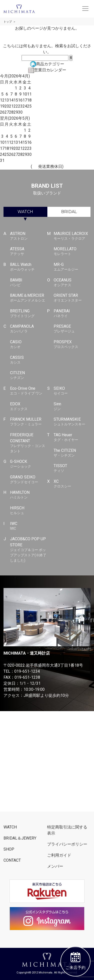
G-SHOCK (28, 464)
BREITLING (28, 314)
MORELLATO (72, 252)
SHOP (9, 849)
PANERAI (72, 314)
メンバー (55, 866)
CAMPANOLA (28, 329)
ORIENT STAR (72, 298)
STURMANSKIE (72, 422)
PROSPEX (72, 345)
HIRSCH (28, 511)
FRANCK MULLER (28, 422)
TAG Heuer (72, 437)
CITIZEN (28, 375)
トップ (8, 22)
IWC (28, 526)
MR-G (72, 267)
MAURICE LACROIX (72, 236)
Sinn (72, 407)
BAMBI (28, 283)
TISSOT (72, 468)
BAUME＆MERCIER (28, 298)
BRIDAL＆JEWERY (20, 838)
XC (72, 484)
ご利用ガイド (59, 855)
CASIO (28, 345)
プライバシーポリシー (67, 844)
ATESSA (28, 252)
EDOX (28, 407)
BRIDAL (69, 212)
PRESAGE (72, 329)
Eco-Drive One (28, 391)
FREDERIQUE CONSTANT (28, 443)
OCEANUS (72, 283)
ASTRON (28, 236)
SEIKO (72, 391)
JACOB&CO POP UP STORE (28, 550)
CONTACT (12, 860)
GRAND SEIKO (28, 480)
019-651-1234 (27, 671)
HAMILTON (28, 495)
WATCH (25, 212)
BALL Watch (28, 267)
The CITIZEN (72, 453)
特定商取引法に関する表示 (67, 830)
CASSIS (28, 360)
